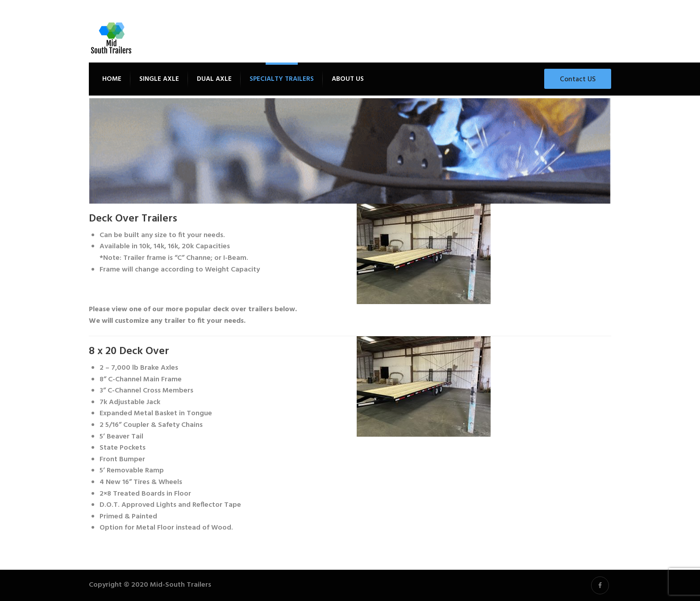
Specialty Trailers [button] (282, 79)
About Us (348, 79)
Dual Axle (214, 79)
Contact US (578, 79)
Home (112, 79)
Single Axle (159, 79)
